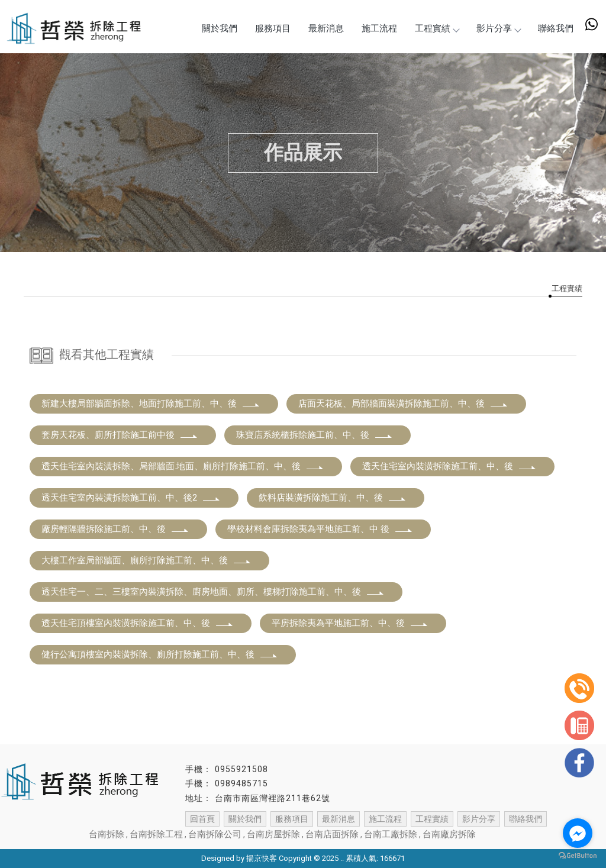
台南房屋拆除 (273, 834)
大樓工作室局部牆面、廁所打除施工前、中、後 (146, 560)
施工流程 (379, 28)
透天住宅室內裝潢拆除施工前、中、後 (449, 466)
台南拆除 (107, 834)
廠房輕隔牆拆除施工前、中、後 (115, 529)
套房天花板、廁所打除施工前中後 (120, 435)
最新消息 (326, 28)
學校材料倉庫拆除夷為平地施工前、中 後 (320, 529)
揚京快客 (262, 858)
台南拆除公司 (215, 834)
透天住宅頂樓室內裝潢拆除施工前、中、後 (138, 623)
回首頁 (202, 819)
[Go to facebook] (578, 833)
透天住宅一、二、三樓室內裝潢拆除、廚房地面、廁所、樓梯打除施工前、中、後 (213, 592)
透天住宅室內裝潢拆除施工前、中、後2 (131, 498)
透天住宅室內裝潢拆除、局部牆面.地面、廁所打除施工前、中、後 (183, 466)
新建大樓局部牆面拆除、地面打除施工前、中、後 (151, 404)
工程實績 (437, 28)
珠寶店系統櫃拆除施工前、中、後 (315, 435)
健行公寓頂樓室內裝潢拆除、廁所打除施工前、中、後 (160, 654)
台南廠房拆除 (449, 834)
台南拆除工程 (156, 834)
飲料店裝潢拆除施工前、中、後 (333, 498)
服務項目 (273, 28)
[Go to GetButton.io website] (578, 856)
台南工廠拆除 (391, 834)
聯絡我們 (556, 28)
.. (342, 858)
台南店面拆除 (332, 834)
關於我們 (220, 28)
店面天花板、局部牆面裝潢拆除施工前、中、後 (403, 404)
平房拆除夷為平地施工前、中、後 (350, 623)
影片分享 (498, 28)
